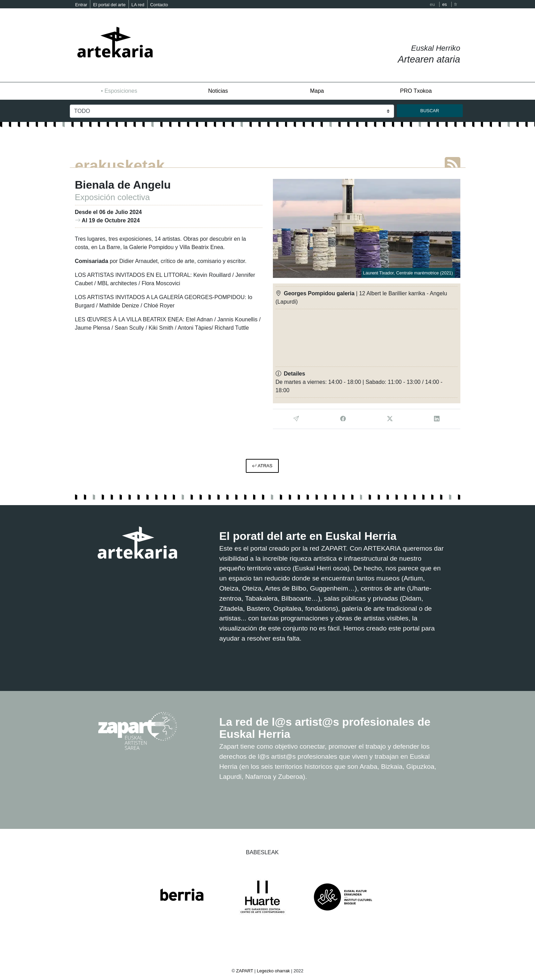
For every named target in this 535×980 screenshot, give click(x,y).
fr (456, 4)
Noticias (218, 91)
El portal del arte (109, 5)
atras (262, 466)
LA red (138, 5)
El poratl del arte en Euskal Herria (308, 536)
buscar (430, 111)
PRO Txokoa (416, 91)
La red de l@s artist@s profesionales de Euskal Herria (325, 728)
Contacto (159, 5)
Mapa (317, 91)
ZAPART (245, 971)
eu (432, 4)
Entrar (81, 5)
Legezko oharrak (273, 971)
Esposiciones (121, 91)
